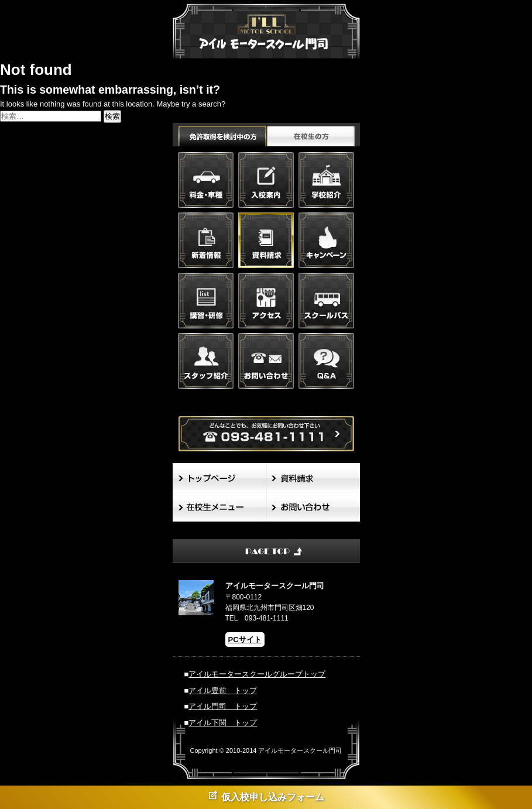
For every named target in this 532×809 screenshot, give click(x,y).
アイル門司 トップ (223, 706)
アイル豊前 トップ (223, 690)
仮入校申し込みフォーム (266, 796)
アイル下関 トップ (223, 723)
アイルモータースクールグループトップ (257, 674)
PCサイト (245, 640)
